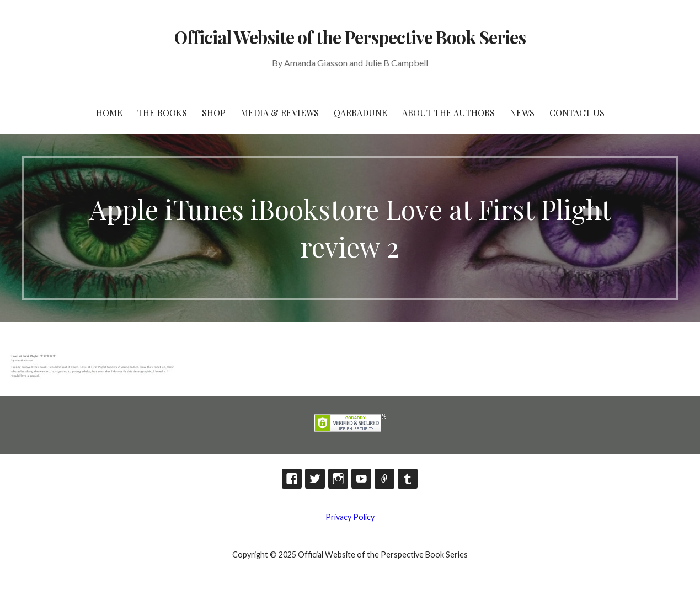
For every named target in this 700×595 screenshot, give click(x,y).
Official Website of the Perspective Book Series (350, 37)
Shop (214, 113)
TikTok (384, 479)
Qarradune (360, 113)
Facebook (292, 479)
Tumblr (408, 479)
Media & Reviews (280, 113)
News (522, 113)
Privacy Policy (350, 517)
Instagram (338, 479)
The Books (162, 113)
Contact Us (577, 113)
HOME (109, 113)
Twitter (315, 479)
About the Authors (448, 113)
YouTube (361, 479)
